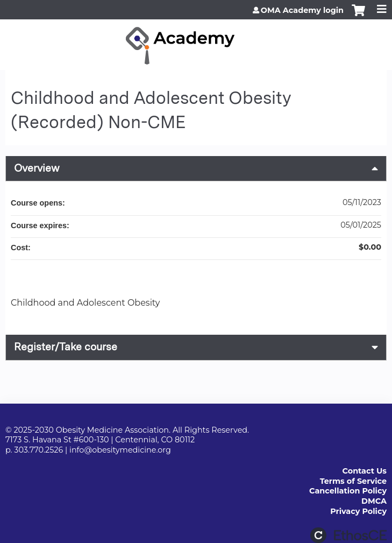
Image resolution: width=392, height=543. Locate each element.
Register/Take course (66, 347)
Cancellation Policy (348, 491)
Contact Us (365, 471)
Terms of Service (353, 481)
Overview (37, 168)
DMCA (374, 501)
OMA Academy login (302, 10)
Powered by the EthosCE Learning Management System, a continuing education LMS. (348, 535)
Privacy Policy (358, 511)
